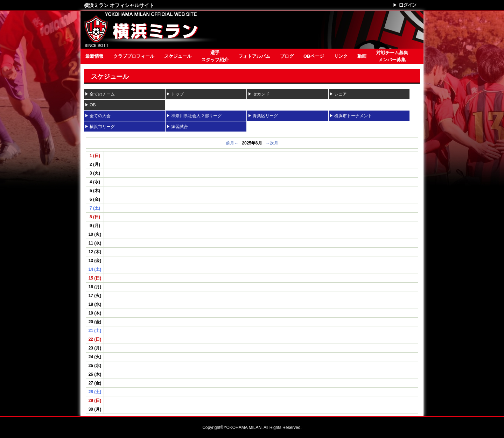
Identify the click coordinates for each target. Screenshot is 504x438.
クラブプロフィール (134, 56)
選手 (215, 57)
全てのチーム (102, 94)
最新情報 (94, 56)
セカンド (261, 94)
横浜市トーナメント (353, 116)
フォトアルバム (254, 56)
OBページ (314, 56)
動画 (362, 56)
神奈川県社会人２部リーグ (196, 116)
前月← (232, 143)
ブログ (287, 56)
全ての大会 (100, 116)
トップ (177, 94)
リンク (341, 56)
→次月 (272, 143)
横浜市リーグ (102, 127)
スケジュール (178, 56)
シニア (341, 94)
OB (93, 105)
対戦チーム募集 (392, 57)
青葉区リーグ (267, 116)
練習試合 (180, 127)
